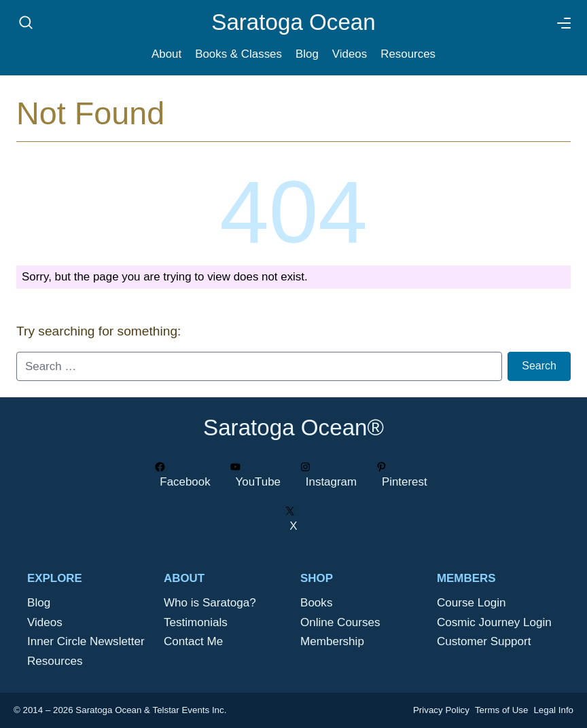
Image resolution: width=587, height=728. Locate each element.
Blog (307, 54)
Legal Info (553, 710)
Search (539, 366)
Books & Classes (238, 54)
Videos (350, 54)
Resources (408, 54)
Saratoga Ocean (293, 22)
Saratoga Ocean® (293, 427)
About (166, 54)
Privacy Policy (441, 710)
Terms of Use (502, 710)
